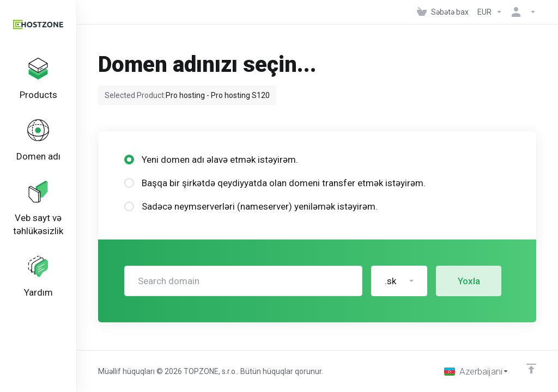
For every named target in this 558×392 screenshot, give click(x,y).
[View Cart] (443, 12)
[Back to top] (531, 369)
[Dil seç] (477, 371)
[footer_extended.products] (38, 79)
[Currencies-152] (490, 12)
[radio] (129, 160)
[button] (399, 281)
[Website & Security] (38, 209)
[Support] (38, 277)
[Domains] (38, 141)
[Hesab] (521, 12)
